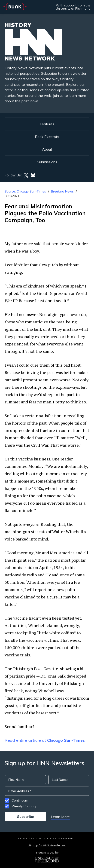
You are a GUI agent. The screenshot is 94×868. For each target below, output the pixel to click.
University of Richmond (73, 9)
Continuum (20, 800)
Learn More (60, 817)
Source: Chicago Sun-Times (25, 191)
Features (47, 124)
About (47, 149)
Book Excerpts (47, 137)
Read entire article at (45, 740)
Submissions (47, 162)
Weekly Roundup (24, 806)
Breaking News (62, 191)
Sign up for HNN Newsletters (47, 845)
